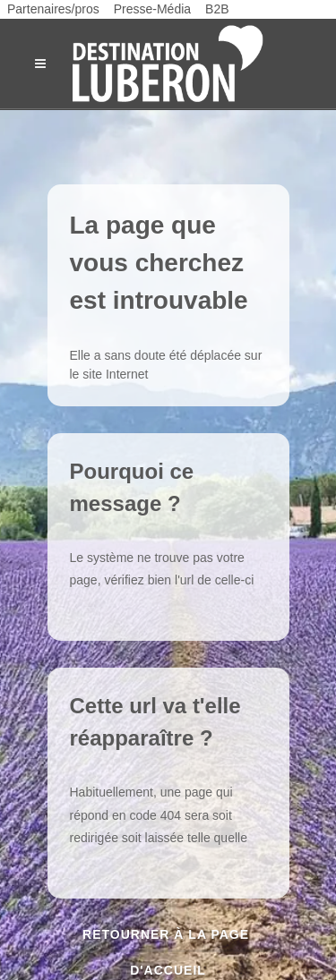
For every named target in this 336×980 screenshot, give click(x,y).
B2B (217, 9)
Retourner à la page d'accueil (168, 940)
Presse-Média (152, 9)
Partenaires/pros (53, 9)
